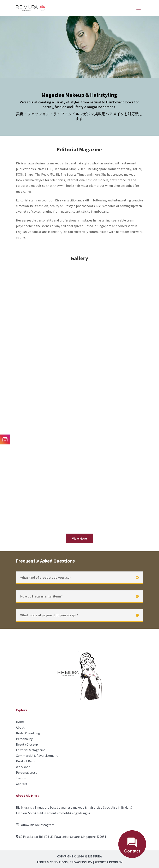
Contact (22, 784)
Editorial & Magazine (31, 750)
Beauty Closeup (27, 744)
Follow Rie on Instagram (37, 825)
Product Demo (26, 761)
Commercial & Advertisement (37, 755)
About (20, 727)
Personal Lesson (28, 772)
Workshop (23, 767)
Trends (21, 778)
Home (20, 722)
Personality (24, 739)
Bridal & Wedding (28, 733)
